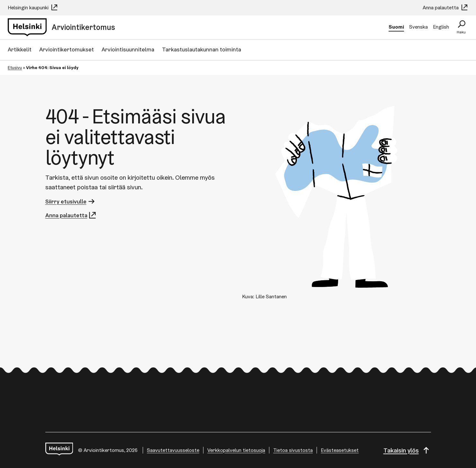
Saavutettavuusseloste (173, 450)
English (441, 27)
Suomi (396, 27)
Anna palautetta (445, 8)
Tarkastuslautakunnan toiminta (202, 49)
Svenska (418, 27)
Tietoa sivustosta (293, 450)
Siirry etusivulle (71, 201)
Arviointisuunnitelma (128, 49)
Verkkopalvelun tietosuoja (236, 450)
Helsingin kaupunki (33, 8)
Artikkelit (20, 49)
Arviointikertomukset (67, 49)
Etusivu (15, 67)
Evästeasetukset (340, 450)
